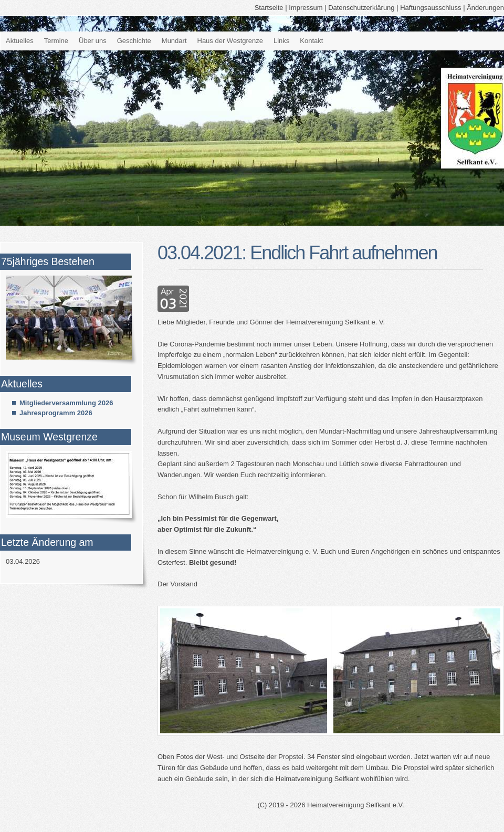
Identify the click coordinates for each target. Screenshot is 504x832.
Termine (56, 41)
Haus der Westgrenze (230, 41)
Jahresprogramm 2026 (56, 413)
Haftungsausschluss (430, 8)
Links (281, 41)
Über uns (93, 41)
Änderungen (485, 8)
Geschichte (134, 41)
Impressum (306, 8)
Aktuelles (20, 41)
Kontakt (311, 41)
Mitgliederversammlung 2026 (66, 403)
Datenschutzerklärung (361, 8)
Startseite (269, 8)
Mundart (174, 41)
